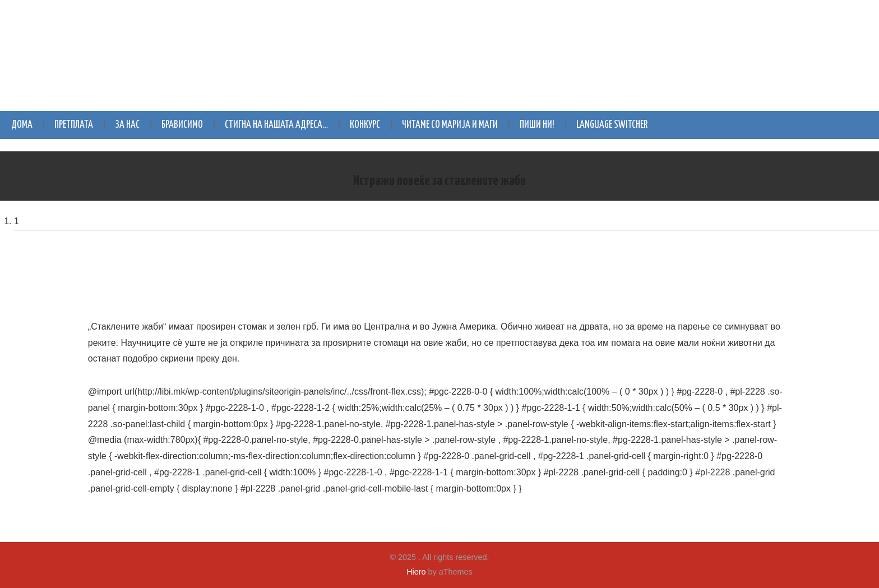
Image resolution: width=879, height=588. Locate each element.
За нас (127, 125)
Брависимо (182, 125)
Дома (22, 125)
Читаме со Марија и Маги (450, 125)
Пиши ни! (537, 125)
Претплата (74, 125)
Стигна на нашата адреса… (276, 125)
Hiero (416, 572)
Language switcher (612, 125)
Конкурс (365, 125)
